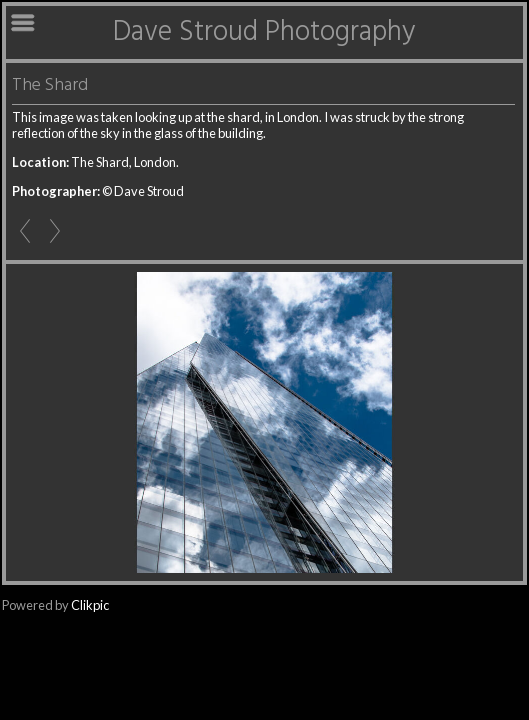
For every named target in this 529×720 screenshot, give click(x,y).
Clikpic (90, 605)
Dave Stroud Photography (264, 32)
